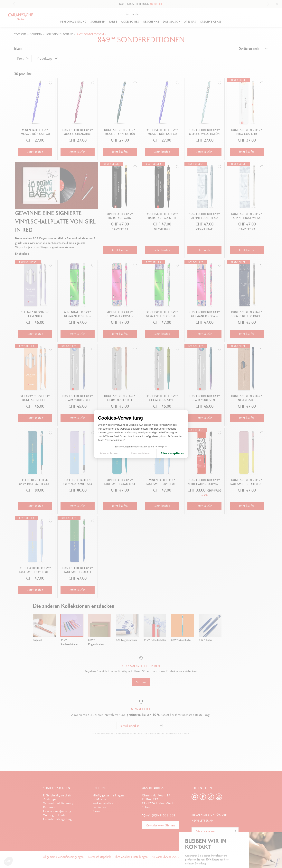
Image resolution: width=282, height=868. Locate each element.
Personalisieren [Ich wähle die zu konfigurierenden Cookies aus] (141, 453)
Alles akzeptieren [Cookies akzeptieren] (172, 453)
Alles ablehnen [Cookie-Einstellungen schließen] (110, 453)
